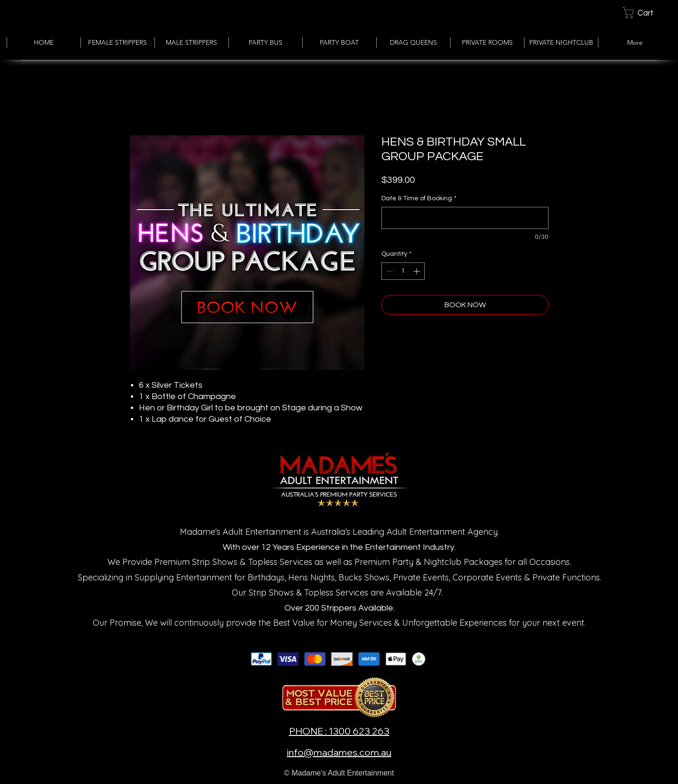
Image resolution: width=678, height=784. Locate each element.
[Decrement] (389, 271)
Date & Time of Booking (419, 198)
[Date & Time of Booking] (465, 218)
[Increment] (417, 271)
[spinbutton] (403, 271)
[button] (646, 13)
